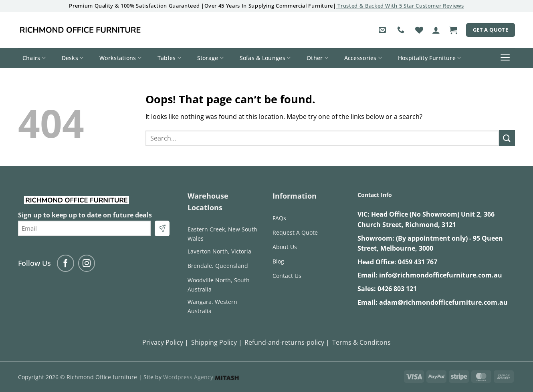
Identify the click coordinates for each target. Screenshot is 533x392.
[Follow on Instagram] (87, 263)
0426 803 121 (397, 289)
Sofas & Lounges (265, 58)
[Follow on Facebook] (66, 263)
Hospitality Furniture (430, 58)
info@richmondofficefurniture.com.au (441, 275)
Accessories (363, 58)
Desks (73, 58)
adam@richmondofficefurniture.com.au (443, 302)
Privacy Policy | (165, 342)
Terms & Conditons (361, 342)
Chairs (34, 58)
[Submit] (507, 138)
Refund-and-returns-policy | (287, 342)
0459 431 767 (418, 262)
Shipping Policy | (217, 342)
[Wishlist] (419, 30)
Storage (211, 58)
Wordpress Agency (201, 377)
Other (317, 58)
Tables (169, 58)
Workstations (120, 58)
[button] (436, 30)
